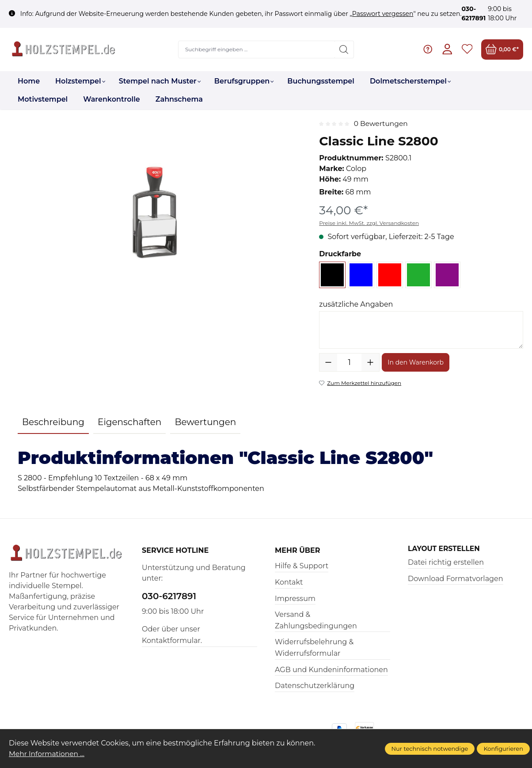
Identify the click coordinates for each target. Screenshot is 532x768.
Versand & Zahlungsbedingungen (316, 620)
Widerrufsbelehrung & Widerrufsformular (314, 648)
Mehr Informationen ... (48, 754)
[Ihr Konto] (447, 49)
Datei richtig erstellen (446, 562)
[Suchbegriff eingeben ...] (256, 49)
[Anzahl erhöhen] (370, 362)
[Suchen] (344, 49)
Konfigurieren (503, 749)
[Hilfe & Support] (427, 49)
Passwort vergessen (383, 14)
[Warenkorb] (502, 49)
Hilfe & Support (302, 566)
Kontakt (289, 582)
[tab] (53, 422)
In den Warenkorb (416, 362)
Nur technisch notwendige (430, 749)
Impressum (295, 599)
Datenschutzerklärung (315, 686)
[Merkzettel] (467, 49)
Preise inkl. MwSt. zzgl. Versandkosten (369, 223)
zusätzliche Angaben (356, 304)
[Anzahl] (349, 362)
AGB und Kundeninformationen (331, 670)
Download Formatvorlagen (456, 579)
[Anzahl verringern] (328, 362)
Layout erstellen (445, 549)
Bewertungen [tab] (205, 422)
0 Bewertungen (382, 124)
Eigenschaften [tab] (129, 422)
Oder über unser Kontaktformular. (172, 635)
